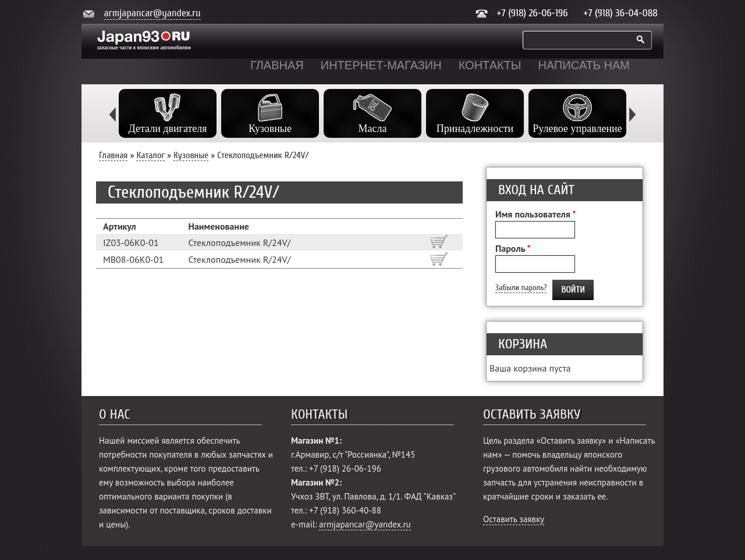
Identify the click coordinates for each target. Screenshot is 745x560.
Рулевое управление (577, 129)
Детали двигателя (167, 129)
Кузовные (270, 129)
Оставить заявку (514, 519)
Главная (277, 65)
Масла (373, 129)
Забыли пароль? (521, 288)
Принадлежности (475, 129)
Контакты (490, 65)
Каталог (150, 155)
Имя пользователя (535, 214)
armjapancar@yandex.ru (152, 13)
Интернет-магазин (381, 65)
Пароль (513, 248)
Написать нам (584, 65)
